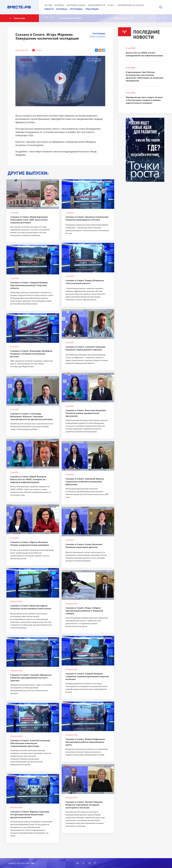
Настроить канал (76, 5)
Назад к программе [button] (97, 36)
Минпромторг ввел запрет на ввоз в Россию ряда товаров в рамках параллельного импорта (144, 100)
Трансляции (92, 9)
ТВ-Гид (48, 5)
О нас (111, 5)
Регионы (59, 5)
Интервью (62, 9)
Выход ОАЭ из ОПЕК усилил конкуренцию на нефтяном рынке (144, 54)
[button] (161, 7)
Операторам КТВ (96, 5)
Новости (49, 9)
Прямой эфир (17, 18)
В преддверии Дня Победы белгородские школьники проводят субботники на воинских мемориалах (145, 76)
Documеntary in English (131, 5)
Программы (76, 9)
